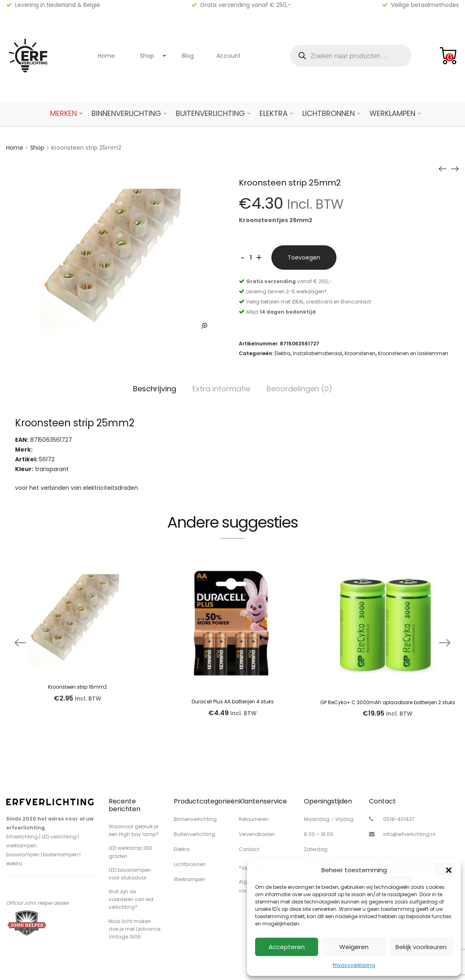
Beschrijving (155, 389)
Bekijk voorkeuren (421, 947)
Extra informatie (221, 389)
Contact (249, 849)
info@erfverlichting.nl (409, 834)
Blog (188, 56)
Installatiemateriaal (318, 353)
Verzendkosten (257, 834)
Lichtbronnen (329, 113)
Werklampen (392, 113)
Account (229, 56)
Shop (147, 56)
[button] (449, 870)
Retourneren (254, 819)
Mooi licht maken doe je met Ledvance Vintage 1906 (134, 929)
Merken (63, 113)
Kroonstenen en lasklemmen (413, 353)
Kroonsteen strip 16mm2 (77, 687)
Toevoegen (304, 258)
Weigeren (354, 947)
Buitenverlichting (210, 113)
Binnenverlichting (126, 113)
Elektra (274, 113)
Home (106, 56)
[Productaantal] (251, 258)
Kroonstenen (360, 353)
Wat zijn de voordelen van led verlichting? (131, 899)
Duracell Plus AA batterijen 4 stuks (233, 702)
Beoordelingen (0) (299, 389)
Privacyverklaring (354, 965)
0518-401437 (399, 819)
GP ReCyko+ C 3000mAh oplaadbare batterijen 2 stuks (388, 702)
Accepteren (287, 947)
